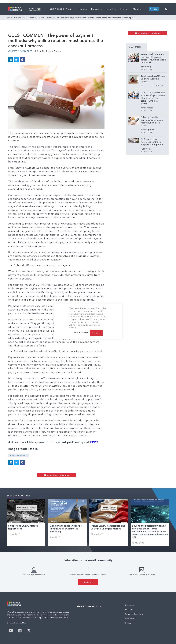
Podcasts (97, 9)
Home (19, 18)
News (83, 9)
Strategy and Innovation (19, 455)
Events (124, 9)
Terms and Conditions (134, 614)
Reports (111, 9)
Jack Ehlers (55, 51)
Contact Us (130, 605)
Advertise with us (89, 606)
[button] (166, 9)
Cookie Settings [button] (81, 332)
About (137, 9)
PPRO (94, 442)
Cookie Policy (131, 623)
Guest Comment (30, 18)
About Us (129, 609)
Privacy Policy (130, 618)
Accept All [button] (96, 333)
